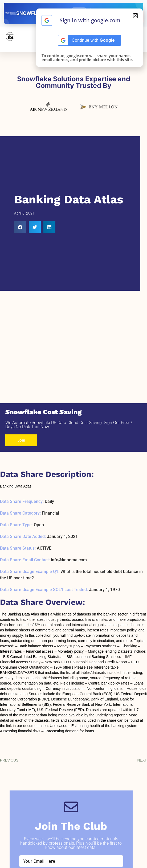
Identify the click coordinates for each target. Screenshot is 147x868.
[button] (20, 227)
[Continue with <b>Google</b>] (47, 20)
